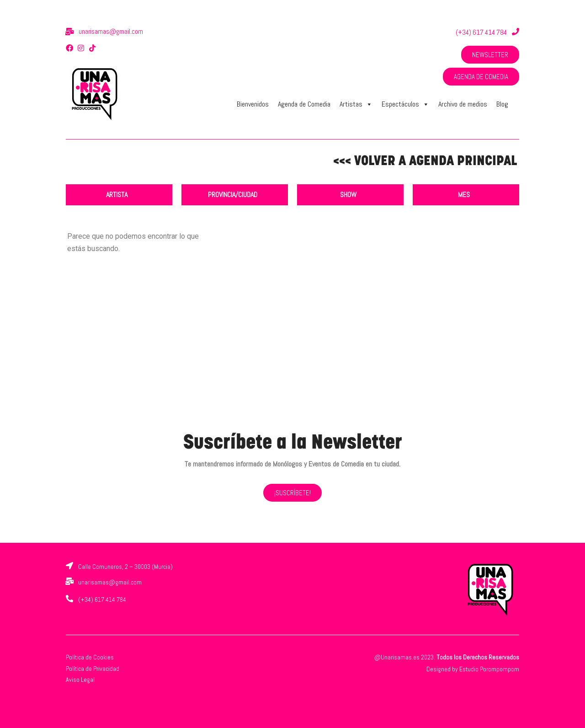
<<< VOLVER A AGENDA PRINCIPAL (425, 162)
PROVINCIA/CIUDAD (233, 195)
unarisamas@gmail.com (111, 31)
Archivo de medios (463, 104)
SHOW (348, 195)
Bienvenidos (253, 104)
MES (464, 195)
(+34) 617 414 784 (481, 32)
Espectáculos (405, 104)
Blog (502, 104)
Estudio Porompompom (489, 669)
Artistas (356, 104)
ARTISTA (117, 195)
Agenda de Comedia (304, 104)
